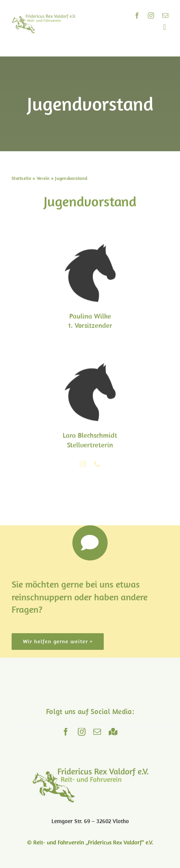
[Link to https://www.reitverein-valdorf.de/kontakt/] (90, 543)
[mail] (165, 15)
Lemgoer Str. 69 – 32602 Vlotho (90, 821)
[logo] (44, 18)
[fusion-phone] (97, 465)
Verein (43, 178)
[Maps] (113, 732)
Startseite (21, 178)
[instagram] (151, 15)
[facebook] (137, 15)
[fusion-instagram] (83, 465)
